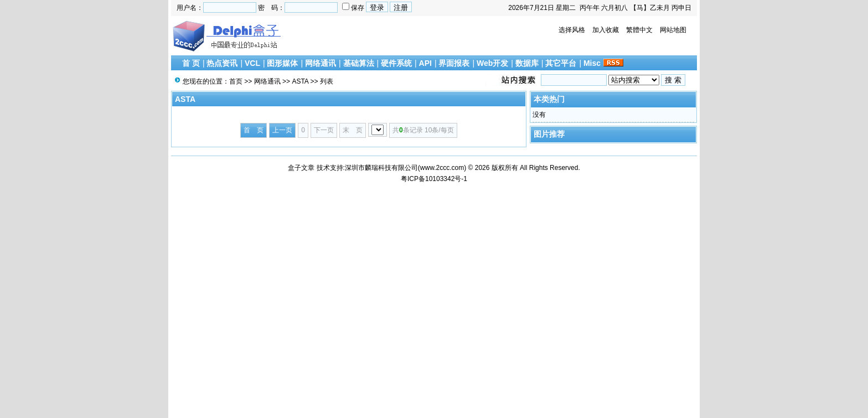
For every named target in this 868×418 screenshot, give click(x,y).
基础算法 (359, 63)
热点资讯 (222, 63)
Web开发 (492, 63)
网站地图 (673, 30)
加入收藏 (606, 30)
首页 (236, 81)
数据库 (527, 63)
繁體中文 (639, 30)
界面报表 (454, 63)
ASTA (300, 81)
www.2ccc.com (442, 168)
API (425, 63)
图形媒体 (282, 63)
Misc (592, 63)
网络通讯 (321, 63)
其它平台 (561, 63)
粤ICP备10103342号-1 (434, 179)
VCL (252, 63)
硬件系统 (396, 63)
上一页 (282, 130)
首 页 (191, 63)
